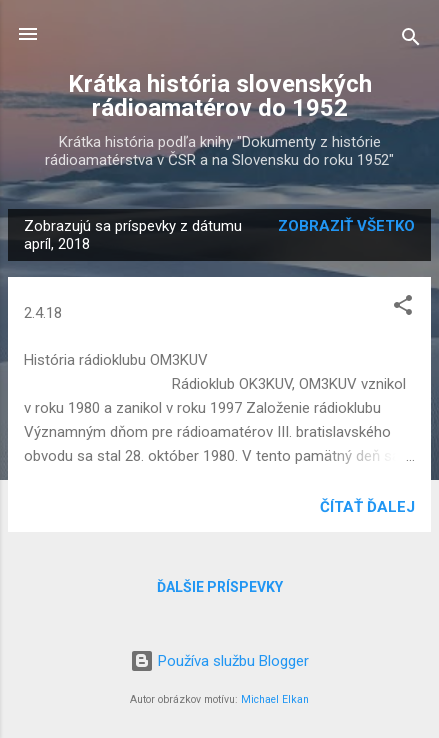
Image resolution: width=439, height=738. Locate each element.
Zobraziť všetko (346, 226)
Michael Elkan (275, 699)
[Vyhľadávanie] (411, 40)
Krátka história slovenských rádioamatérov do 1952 (220, 96)
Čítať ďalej (367, 507)
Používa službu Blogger (219, 661)
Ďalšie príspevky (220, 587)
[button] (403, 308)
